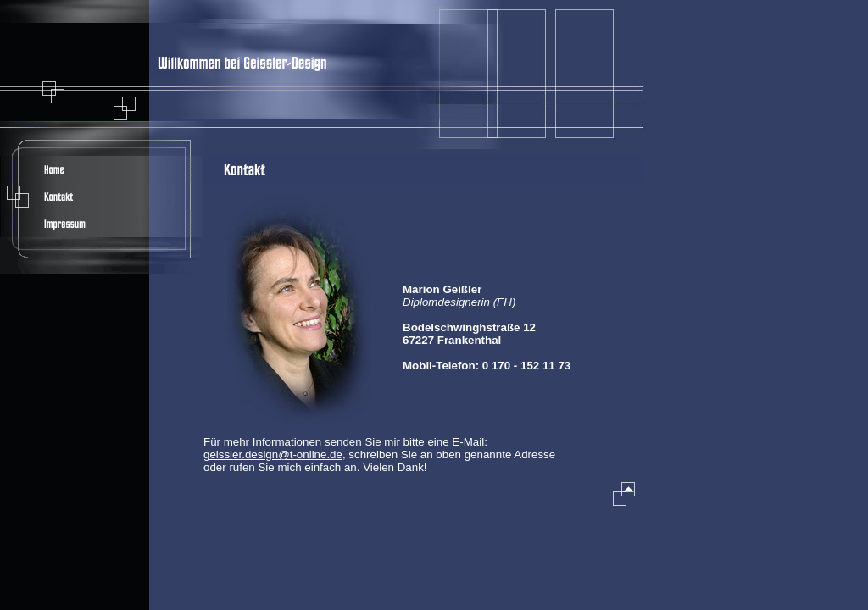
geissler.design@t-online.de (273, 455)
